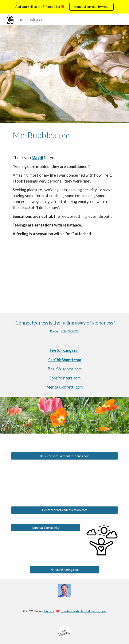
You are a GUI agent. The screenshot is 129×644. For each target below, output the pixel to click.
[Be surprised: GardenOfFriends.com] (64, 456)
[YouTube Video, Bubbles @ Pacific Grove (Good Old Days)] (64, 283)
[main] (64, 135)
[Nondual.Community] (46, 528)
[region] (64, 7)
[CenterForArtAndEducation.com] (64, 510)
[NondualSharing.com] (64, 570)
